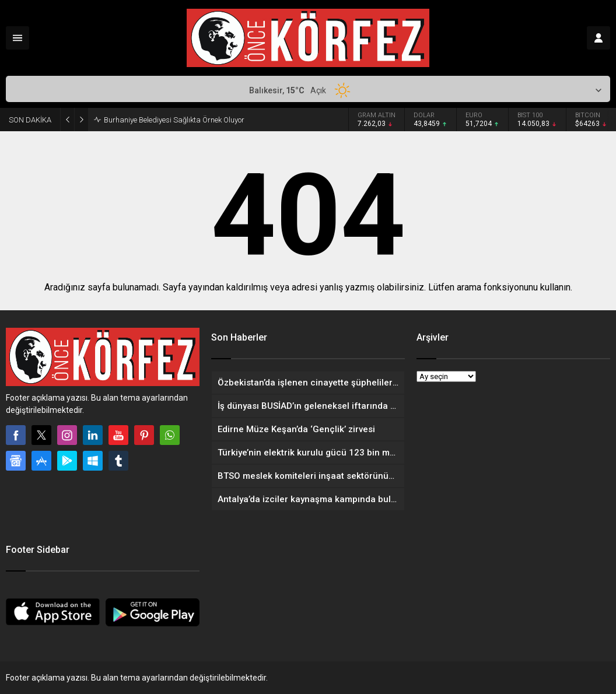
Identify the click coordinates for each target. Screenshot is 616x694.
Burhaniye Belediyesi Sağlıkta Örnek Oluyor (174, 120)
